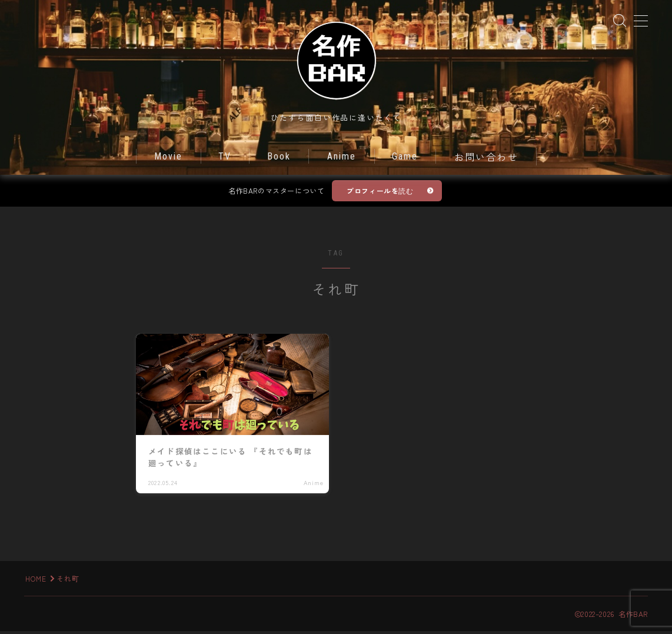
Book (279, 160)
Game (405, 160)
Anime (342, 160)
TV (225, 160)
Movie (169, 160)
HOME (36, 581)
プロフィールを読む (380, 195)
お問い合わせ (486, 162)
